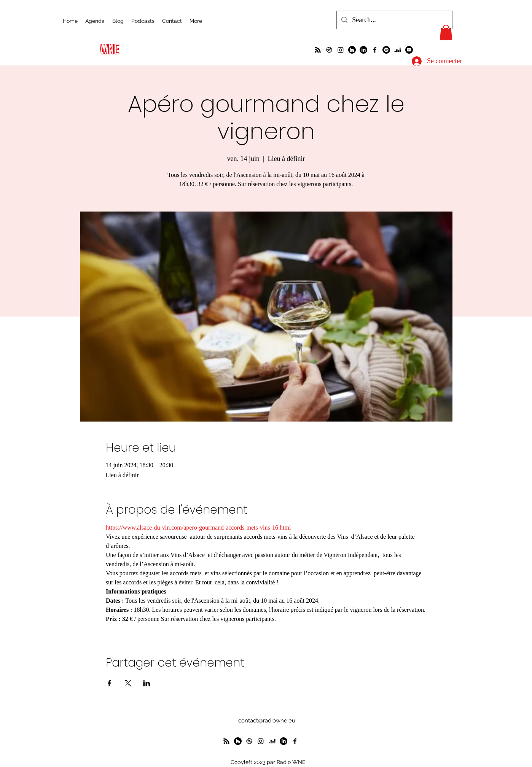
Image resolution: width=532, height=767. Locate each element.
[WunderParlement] (352, 50)
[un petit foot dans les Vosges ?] (329, 50)
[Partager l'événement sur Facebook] (109, 683)
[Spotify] (386, 50)
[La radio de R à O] (318, 50)
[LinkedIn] (363, 50)
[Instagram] (341, 50)
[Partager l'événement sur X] (128, 683)
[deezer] (398, 50)
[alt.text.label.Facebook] (375, 50)
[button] (446, 33)
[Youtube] (409, 50)
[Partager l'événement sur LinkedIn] (147, 683)
